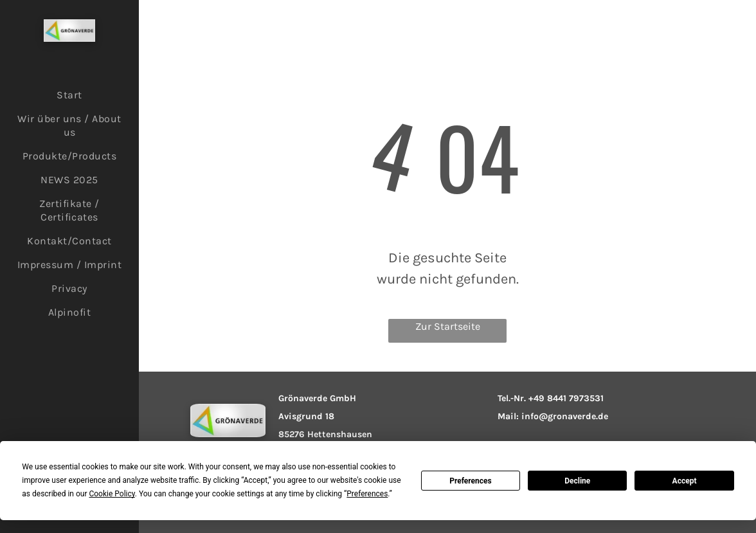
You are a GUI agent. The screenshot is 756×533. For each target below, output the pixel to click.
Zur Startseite (448, 326)
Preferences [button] (367, 494)
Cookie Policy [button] (112, 494)
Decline (577, 481)
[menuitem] (69, 95)
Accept (685, 481)
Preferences (471, 481)
